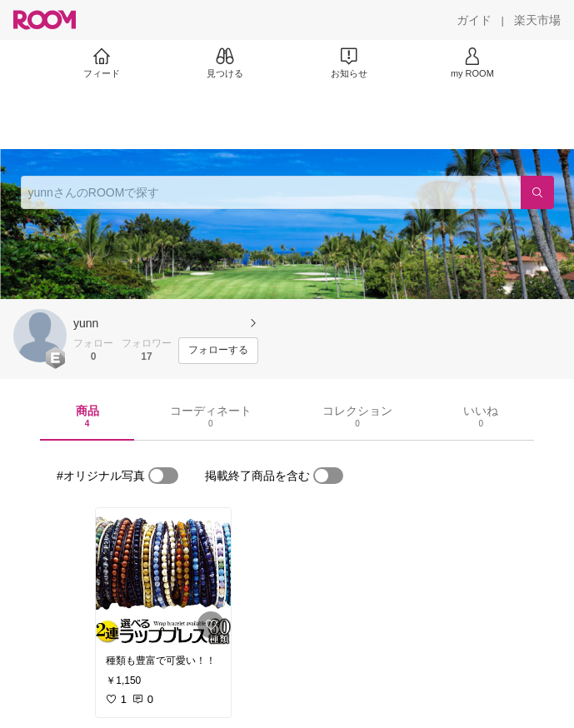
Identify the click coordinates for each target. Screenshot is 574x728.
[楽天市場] (537, 20)
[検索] (537, 192)
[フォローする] (218, 351)
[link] (163, 576)
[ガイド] (474, 20)
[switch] (163, 476)
